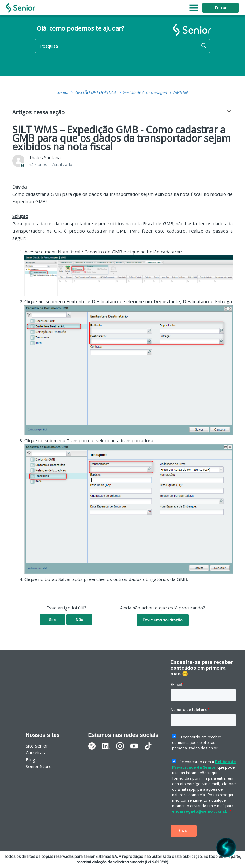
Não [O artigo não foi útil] (79, 620)
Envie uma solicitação (163, 620)
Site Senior (37, 746)
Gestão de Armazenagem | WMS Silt (155, 92)
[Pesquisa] (123, 46)
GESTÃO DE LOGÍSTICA (96, 92)
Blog (30, 759)
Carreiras (35, 752)
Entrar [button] (221, 8)
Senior (63, 92)
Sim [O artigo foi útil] (52, 620)
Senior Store (39, 766)
